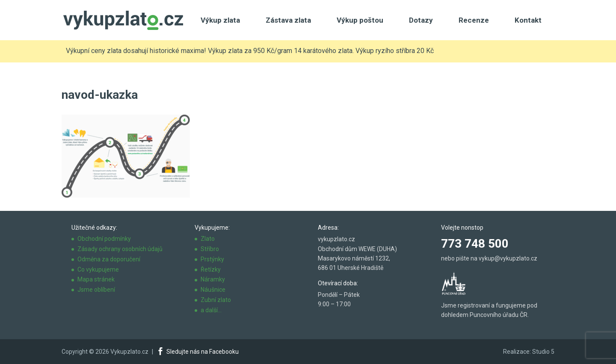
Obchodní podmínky (104, 239)
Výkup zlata (220, 20)
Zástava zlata (288, 20)
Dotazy (421, 20)
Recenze (474, 20)
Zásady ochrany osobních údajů (120, 249)
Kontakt (528, 20)
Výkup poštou (360, 20)
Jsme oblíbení (96, 290)
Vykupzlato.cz (129, 352)
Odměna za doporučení (109, 259)
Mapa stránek (96, 279)
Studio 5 (543, 352)
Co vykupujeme (98, 269)
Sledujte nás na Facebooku (203, 352)
